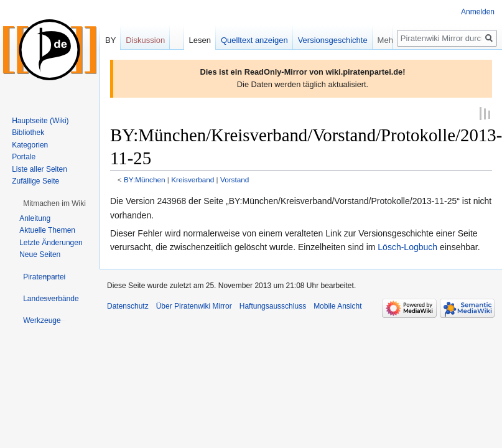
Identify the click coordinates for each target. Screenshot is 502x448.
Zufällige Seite (35, 181)
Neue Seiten (40, 254)
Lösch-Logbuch (407, 246)
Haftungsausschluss (273, 306)
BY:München (145, 179)
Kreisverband (193, 179)
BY (110, 40)
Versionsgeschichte (342, 40)
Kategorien (30, 145)
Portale (24, 157)
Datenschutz (128, 306)
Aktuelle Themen (47, 230)
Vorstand (235, 179)
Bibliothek (28, 133)
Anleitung (35, 218)
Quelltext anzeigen (263, 40)
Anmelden (478, 12)
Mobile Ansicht (337, 306)
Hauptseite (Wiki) (40, 121)
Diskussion (145, 40)
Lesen (209, 40)
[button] (54, 203)
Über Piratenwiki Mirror (194, 306)
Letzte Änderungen (51, 243)
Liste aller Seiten (40, 169)
